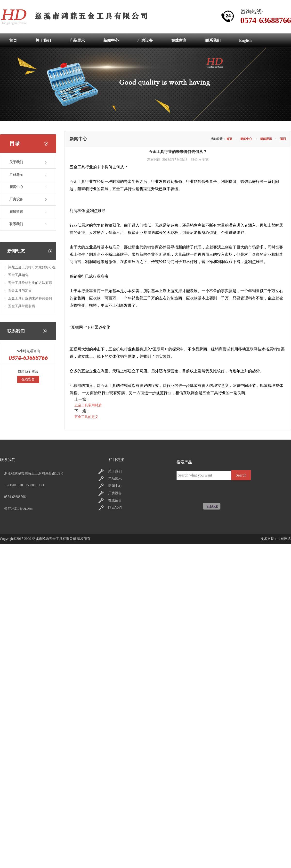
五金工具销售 (18, 275)
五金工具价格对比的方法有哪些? (30, 284)
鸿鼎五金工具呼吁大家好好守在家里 (32, 269)
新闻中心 (16, 187)
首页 (229, 139)
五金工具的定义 (20, 291)
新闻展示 (266, 139)
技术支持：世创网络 (276, 539)
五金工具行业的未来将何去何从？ (30, 300)
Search (241, 475)
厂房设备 (16, 199)
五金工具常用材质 (22, 306)
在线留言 (16, 212)
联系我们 (16, 224)
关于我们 (16, 162)
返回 (283, 139)
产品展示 (16, 174)
